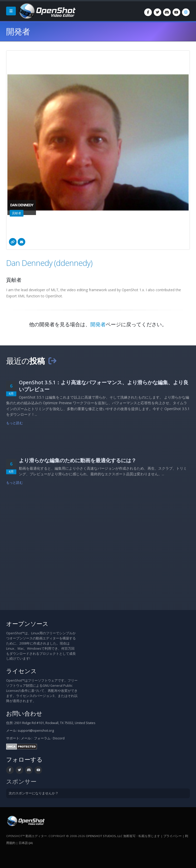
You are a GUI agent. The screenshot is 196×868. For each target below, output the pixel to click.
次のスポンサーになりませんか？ (34, 793)
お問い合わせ (24, 713)
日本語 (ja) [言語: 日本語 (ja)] (26, 843)
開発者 (98, 324)
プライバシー (173, 836)
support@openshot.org (36, 731)
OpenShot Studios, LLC (104, 836)
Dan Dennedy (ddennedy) (49, 263)
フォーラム (42, 738)
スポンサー (21, 781)
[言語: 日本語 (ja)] (186, 12)
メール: (26, 738)
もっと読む (15, 423)
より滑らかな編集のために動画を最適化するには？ (78, 460)
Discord (59, 738)
